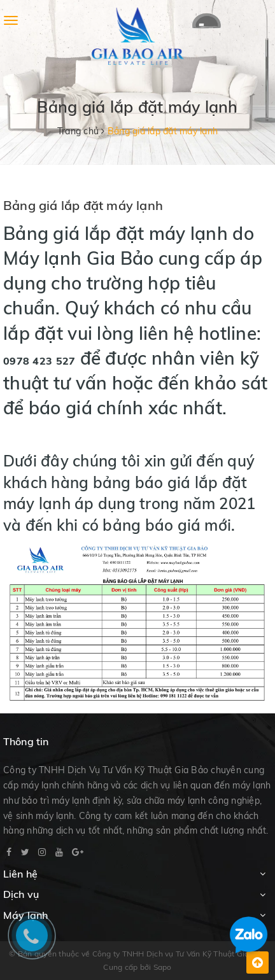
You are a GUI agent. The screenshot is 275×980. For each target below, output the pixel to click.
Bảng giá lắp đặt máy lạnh (83, 205)
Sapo (163, 967)
